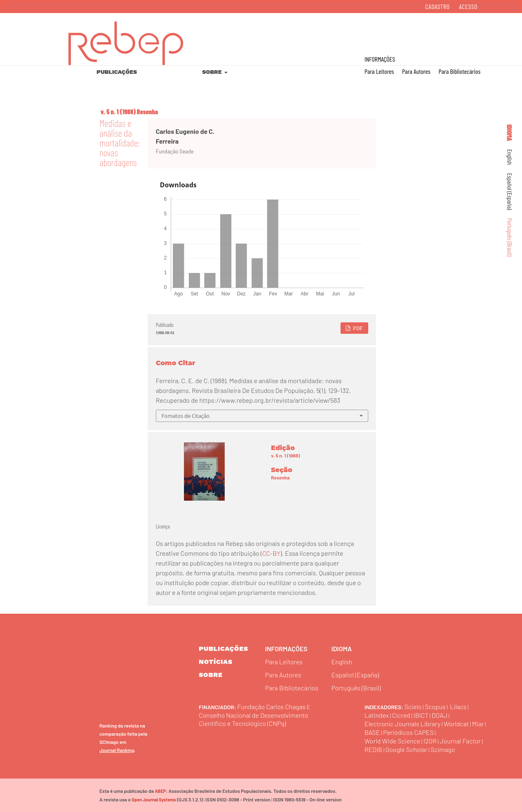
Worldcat (456, 724)
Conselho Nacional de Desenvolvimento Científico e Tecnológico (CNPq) (254, 719)
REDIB (374, 749)
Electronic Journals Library (403, 724)
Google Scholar (406, 749)
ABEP (160, 791)
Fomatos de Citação (186, 416)
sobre (211, 675)
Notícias (216, 662)
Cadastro (438, 6)
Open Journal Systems (154, 800)
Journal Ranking (117, 750)
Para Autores (416, 71)
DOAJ (440, 715)
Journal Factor (461, 741)
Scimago (443, 749)
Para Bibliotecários (459, 71)
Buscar (481, 33)
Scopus (435, 707)
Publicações (117, 72)
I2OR (430, 741)
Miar (478, 724)
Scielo (413, 707)
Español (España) (510, 191)
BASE (372, 732)
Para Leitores (379, 71)
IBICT (421, 715)
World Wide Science (393, 741)
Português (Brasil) (510, 237)
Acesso (468, 6)
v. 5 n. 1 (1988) (118, 112)
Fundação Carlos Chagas (272, 707)
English (510, 157)
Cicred (401, 715)
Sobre (213, 72)
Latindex (377, 715)
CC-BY (271, 553)
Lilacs (458, 707)
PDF (357, 328)
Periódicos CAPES (408, 732)
